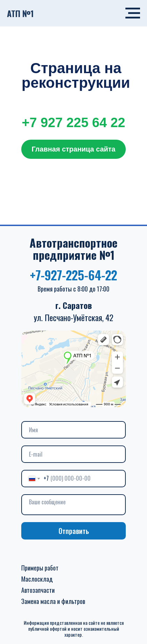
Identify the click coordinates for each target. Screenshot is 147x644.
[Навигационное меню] (133, 13)
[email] (73, 454)
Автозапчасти (38, 590)
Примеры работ (40, 568)
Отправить (74, 531)
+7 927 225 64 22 (74, 123)
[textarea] (73, 505)
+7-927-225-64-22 (73, 275)
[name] (73, 430)
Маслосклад (37, 579)
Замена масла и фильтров (53, 601)
